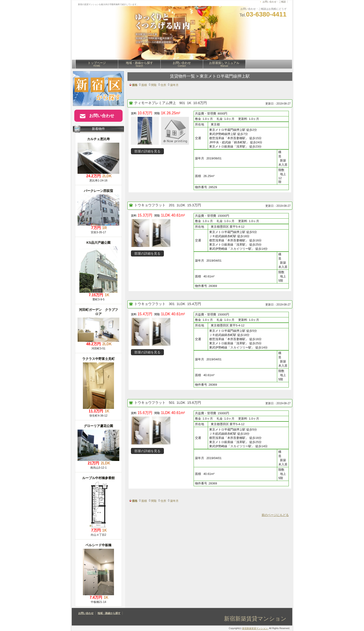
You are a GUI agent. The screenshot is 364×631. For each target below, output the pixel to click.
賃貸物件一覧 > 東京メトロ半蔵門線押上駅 (210, 76)
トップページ (97, 64)
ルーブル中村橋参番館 (98, 478)
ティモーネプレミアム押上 (156, 103)
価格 (133, 85)
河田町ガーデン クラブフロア (98, 312)
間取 (152, 85)
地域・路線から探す (139, 64)
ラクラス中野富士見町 (98, 359)
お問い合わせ (182, 64)
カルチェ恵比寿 (98, 139)
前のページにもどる (275, 515)
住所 (162, 85)
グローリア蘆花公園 (98, 426)
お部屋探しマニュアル (224, 64)
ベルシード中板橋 (98, 545)
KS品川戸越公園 (98, 243)
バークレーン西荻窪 (98, 191)
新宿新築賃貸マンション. (255, 628)
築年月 (173, 85)
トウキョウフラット (150, 205)
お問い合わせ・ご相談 (274, 2)
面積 (143, 85)
